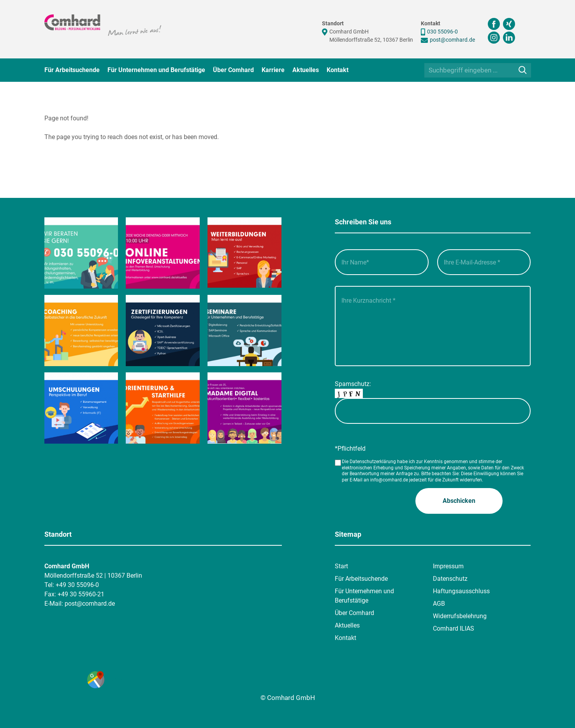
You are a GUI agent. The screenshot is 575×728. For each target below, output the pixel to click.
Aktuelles (306, 70)
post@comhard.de (452, 40)
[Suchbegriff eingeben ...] (478, 70)
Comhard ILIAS (454, 628)
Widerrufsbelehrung (460, 616)
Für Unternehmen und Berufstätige (156, 70)
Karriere (273, 70)
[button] (459, 501)
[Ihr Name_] (382, 262)
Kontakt (338, 70)
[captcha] (433, 411)
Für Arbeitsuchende (72, 70)
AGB (439, 604)
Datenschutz (450, 579)
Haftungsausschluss (461, 591)
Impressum (448, 566)
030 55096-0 (442, 32)
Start (341, 566)
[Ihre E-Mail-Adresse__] (484, 262)
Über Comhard (233, 70)
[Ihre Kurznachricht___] (433, 326)
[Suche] (523, 70)
